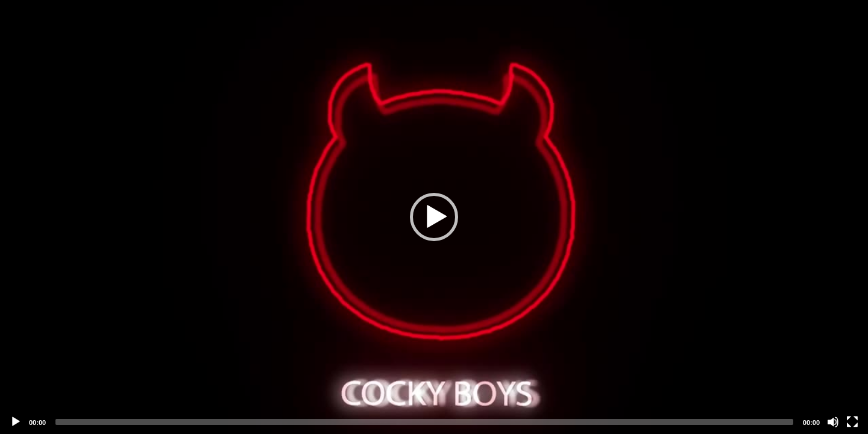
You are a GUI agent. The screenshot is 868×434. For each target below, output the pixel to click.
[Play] (16, 422)
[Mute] (833, 422)
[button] (434, 217)
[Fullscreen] (852, 422)
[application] (434, 217)
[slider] (424, 422)
